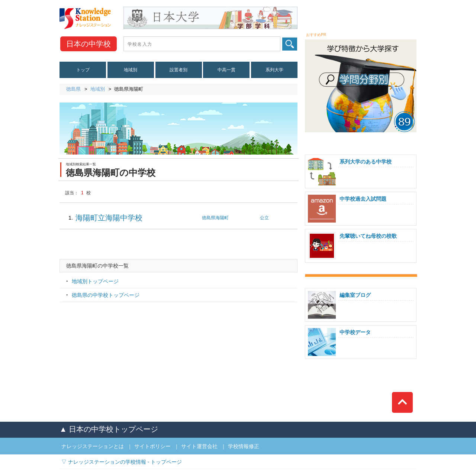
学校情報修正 (244, 446)
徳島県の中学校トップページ (106, 295)
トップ (83, 70)
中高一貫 (226, 70)
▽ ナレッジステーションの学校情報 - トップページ (122, 462)
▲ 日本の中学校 (109, 429)
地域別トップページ (95, 281)
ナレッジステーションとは (93, 446)
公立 (264, 218)
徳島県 (73, 89)
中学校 (89, 44)
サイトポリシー (152, 446)
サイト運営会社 (199, 446)
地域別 (131, 70)
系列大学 (274, 70)
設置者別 (178, 70)
